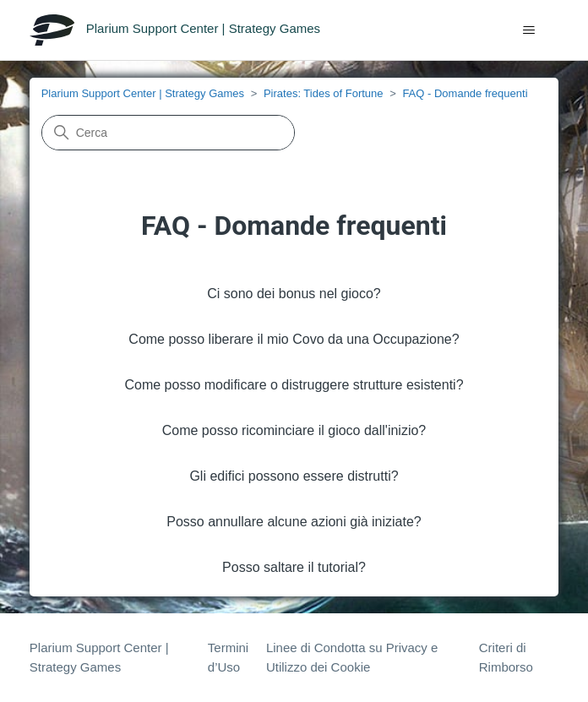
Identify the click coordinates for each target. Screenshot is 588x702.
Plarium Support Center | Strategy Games (143, 93)
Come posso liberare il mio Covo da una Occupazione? (294, 339)
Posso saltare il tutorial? (294, 567)
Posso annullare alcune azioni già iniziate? (294, 522)
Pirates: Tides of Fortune (324, 93)
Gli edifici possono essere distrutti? (294, 476)
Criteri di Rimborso (506, 657)
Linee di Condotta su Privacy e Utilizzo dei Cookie (352, 657)
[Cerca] (168, 133)
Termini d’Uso (228, 657)
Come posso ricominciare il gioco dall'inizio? (294, 430)
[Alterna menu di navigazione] (528, 30)
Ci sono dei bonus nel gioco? (294, 294)
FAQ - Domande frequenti (465, 93)
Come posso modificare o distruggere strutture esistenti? (294, 385)
